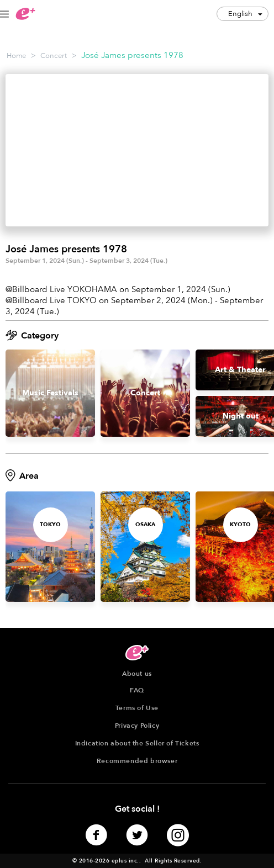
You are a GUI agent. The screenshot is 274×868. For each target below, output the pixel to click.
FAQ (137, 690)
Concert (54, 56)
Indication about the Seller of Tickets (137, 743)
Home (16, 56)
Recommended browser (137, 761)
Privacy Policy (137, 726)
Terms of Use (137, 708)
